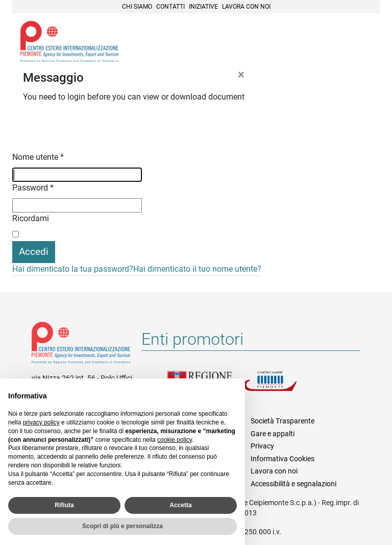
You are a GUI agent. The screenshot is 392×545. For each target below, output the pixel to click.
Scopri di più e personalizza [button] (122, 526)
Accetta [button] (180, 505)
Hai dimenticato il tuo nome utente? (197, 269)
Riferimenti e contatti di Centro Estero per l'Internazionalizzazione (81, 345)
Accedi (34, 252)
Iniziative (203, 7)
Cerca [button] (337, 42)
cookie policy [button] (175, 440)
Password (33, 188)
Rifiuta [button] (64, 505)
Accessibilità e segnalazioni (293, 484)
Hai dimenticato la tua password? (73, 269)
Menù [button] (359, 42)
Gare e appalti (273, 434)
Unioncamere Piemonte (282, 387)
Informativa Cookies (283, 459)
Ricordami (31, 218)
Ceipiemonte (69, 41)
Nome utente (38, 157)
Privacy (262, 446)
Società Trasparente (283, 421)
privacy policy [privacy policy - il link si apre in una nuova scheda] (41, 422)
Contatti (170, 7)
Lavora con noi (246, 7)
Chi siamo (137, 7)
